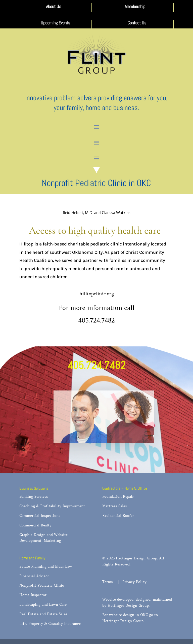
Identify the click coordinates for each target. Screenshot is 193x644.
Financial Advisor (34, 576)
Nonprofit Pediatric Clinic (42, 585)
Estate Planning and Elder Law (46, 566)
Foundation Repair (118, 496)
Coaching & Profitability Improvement (52, 506)
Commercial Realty (35, 525)
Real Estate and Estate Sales (43, 614)
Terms (109, 582)
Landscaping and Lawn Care (43, 604)
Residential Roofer (118, 516)
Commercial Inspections (40, 516)
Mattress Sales (115, 506)
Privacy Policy (134, 582)
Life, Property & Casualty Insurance (50, 624)
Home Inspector (33, 595)
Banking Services (34, 496)
